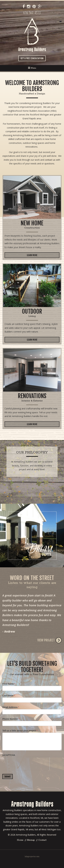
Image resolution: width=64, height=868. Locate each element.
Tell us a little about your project (20, 731)
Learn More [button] (32, 255)
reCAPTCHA (9, 755)
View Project (49, 640)
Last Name (9, 696)
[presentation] (26, 763)
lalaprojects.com (32, 857)
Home (20, 840)
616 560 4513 (32, 13)
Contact (42, 840)
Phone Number (11, 719)
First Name (9, 684)
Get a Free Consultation (32, 58)
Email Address (11, 707)
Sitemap (31, 840)
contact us (50, 160)
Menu (32, 68)
